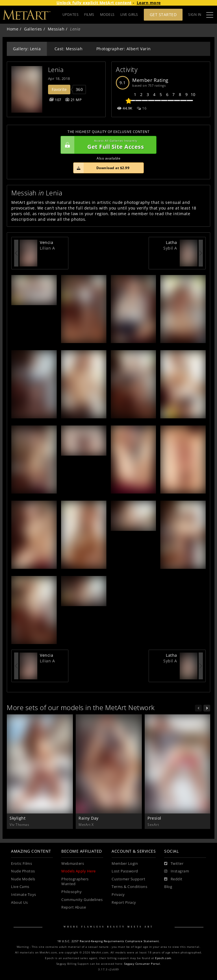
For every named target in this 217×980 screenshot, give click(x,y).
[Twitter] (174, 864)
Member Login (125, 864)
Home (13, 29)
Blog (168, 887)
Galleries (33, 29)
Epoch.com (163, 958)
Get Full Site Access (107, 145)
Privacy (118, 895)
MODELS (107, 15)
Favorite (59, 89)
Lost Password (125, 871)
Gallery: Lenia (27, 49)
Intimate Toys (24, 895)
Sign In (195, 15)
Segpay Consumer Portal (142, 964)
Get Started (163, 15)
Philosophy (71, 892)
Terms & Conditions (129, 887)
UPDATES (71, 15)
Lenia (56, 70)
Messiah (56, 29)
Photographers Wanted (75, 882)
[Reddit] (173, 879)
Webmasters (73, 864)
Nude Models (23, 879)
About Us (19, 902)
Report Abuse (74, 907)
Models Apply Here (79, 871)
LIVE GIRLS (129, 15)
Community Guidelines (82, 900)
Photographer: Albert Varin (124, 49)
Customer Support (128, 879)
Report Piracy (124, 902)
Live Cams (20, 887)
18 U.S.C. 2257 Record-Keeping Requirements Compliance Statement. (109, 941)
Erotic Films (21, 864)
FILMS (89, 15)
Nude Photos (23, 871)
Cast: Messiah (69, 49)
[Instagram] (177, 871)
